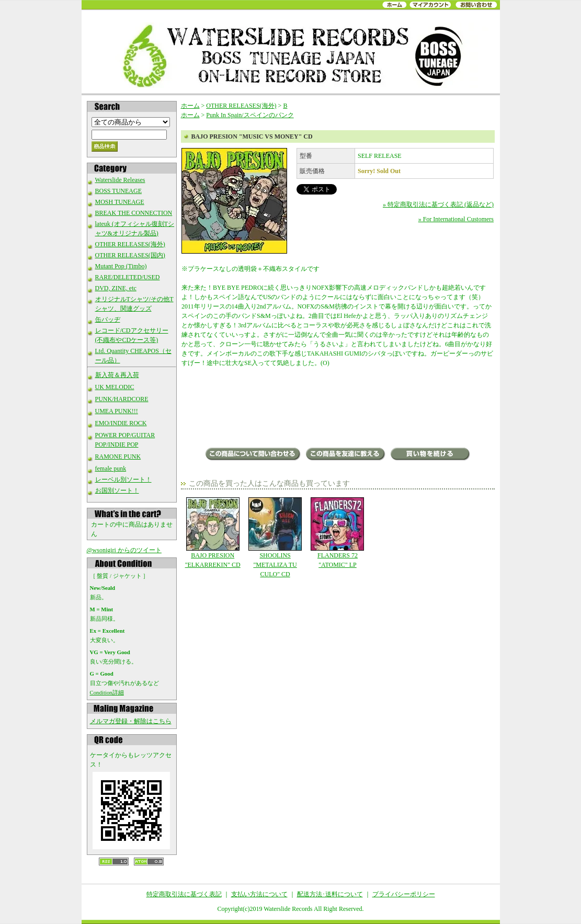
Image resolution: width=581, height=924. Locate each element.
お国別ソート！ (117, 490)
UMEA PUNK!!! (117, 411)
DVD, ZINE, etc (116, 288)
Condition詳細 (107, 692)
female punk (111, 469)
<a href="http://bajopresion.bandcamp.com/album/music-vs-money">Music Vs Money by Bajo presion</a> (338, 408)
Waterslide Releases (120, 180)
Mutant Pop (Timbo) (121, 266)
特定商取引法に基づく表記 (184, 894)
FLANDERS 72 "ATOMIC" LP (338, 533)
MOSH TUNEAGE (120, 202)
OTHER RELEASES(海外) (130, 244)
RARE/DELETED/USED (128, 277)
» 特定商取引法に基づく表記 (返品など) (438, 204)
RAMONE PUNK (118, 457)
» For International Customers (456, 219)
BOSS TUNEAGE (118, 191)
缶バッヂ (108, 320)
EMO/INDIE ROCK (121, 423)
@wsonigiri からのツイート (124, 550)
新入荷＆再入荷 (117, 375)
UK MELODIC (115, 387)
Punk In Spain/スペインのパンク (250, 115)
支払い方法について (259, 894)
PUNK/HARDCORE (122, 399)
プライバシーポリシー (404, 894)
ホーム (190, 106)
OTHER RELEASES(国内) (130, 255)
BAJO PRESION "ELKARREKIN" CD (213, 533)
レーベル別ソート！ (123, 480)
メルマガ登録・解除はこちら (131, 721)
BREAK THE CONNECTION (134, 213)
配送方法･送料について (330, 894)
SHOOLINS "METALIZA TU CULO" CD (275, 538)
